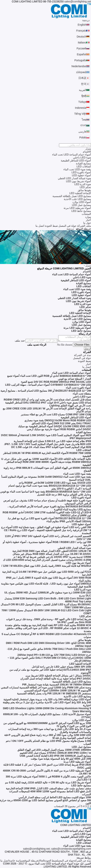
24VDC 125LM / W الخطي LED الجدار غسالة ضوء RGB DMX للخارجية (52, 551)
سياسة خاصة (16, 861)
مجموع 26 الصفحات (65, 806)
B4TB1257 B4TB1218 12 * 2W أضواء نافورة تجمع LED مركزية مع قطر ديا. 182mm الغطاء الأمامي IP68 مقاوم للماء (49, 520)
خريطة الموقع (31, 861)
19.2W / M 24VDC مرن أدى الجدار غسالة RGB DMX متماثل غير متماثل (52, 554)
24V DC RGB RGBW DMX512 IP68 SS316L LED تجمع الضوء (56, 382)
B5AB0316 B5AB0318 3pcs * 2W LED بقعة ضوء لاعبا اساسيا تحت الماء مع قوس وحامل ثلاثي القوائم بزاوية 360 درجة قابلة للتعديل (46, 493)
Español (81, 54)
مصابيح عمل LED (81, 205)
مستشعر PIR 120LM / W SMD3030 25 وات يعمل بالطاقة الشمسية (54, 693)
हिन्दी (84, 96)
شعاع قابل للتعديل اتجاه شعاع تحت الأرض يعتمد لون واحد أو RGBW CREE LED (47, 400)
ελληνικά (81, 72)
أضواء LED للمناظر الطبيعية (76, 160)
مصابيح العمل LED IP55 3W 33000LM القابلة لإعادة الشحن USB (55, 756)
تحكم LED (85, 187)
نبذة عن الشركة (82, 861)
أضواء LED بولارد (82, 202)
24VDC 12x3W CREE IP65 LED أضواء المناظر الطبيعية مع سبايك (55, 426)
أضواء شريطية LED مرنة (77, 208)
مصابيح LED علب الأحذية (77, 199)
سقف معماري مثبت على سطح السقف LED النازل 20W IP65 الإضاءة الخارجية (48, 788)
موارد (88, 217)
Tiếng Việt (80, 114)
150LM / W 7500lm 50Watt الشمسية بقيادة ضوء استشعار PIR (57, 685)
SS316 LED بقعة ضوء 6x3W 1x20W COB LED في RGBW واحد (55, 483)
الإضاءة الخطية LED (80, 193)
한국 (84, 84)
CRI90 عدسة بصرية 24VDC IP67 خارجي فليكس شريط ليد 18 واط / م (52, 557)
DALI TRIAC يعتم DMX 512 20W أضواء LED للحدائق (61, 423)
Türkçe (82, 102)
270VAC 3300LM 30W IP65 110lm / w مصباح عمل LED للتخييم (55, 753)
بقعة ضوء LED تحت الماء (77, 169)
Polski (83, 137)
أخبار (88, 220)
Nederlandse (79, 66)
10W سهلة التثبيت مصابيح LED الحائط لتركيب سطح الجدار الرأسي (55, 797)
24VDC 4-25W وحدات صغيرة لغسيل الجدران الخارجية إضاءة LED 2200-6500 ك (47, 560)
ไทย (84, 120)
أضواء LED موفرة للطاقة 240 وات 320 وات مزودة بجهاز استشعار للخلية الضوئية (47, 699)
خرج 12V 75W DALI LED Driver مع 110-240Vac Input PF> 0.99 (54, 655)
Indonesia (81, 108)
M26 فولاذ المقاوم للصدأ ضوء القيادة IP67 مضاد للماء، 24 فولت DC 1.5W (51, 447)
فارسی (82, 132)
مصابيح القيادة (84, 163)
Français (81, 31)
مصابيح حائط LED (81, 211)
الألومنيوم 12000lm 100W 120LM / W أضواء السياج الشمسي (58, 690)
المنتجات (86, 214)
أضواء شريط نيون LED (79, 181)
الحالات (41, 861)
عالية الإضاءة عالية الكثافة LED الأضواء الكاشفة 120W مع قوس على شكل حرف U (46, 459)
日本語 (82, 78)
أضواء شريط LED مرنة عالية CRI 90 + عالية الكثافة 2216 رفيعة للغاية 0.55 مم (48, 782)
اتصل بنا (40, 226)
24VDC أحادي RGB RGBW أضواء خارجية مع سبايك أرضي (59, 429)
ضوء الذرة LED (83, 184)
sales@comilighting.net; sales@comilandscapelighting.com (57, 849)
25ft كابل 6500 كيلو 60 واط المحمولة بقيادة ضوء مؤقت (61, 759)
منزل (88, 149)
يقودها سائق (84, 190)
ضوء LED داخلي (82, 157)
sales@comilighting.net (78, 1)
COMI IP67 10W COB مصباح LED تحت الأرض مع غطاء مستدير (56, 414)
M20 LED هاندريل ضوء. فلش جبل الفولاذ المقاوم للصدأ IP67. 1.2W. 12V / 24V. (47, 444)
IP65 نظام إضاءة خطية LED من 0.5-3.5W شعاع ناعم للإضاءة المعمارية (52, 441)
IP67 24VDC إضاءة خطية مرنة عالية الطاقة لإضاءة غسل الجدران (56, 679)
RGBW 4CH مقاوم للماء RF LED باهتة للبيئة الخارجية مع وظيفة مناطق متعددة (48, 625)
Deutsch (81, 37)
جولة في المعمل (67, 226)
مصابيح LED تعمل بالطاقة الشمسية (72, 196)
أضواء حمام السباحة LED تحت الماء (72, 155)
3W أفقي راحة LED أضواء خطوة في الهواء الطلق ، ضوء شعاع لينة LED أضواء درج (46, 527)
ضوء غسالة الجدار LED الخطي (74, 178)
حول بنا (87, 223)
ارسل (87, 349)
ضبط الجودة (51, 226)
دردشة (86, 20)
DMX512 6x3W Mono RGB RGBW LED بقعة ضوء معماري (58, 420)
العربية (83, 90)
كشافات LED (84, 166)
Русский (81, 48)
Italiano (82, 42)
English (82, 25)
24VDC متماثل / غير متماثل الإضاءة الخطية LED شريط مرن (58, 676)
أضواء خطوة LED (81, 175)
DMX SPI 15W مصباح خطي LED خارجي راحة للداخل (61, 667)
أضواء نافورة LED (81, 172)
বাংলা (83, 125)
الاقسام (87, 152)
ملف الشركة (84, 226)
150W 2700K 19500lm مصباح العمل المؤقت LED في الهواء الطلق (54, 750)
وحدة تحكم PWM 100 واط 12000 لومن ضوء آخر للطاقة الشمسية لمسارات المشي (46, 687)
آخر (78, 806)
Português (80, 60)
